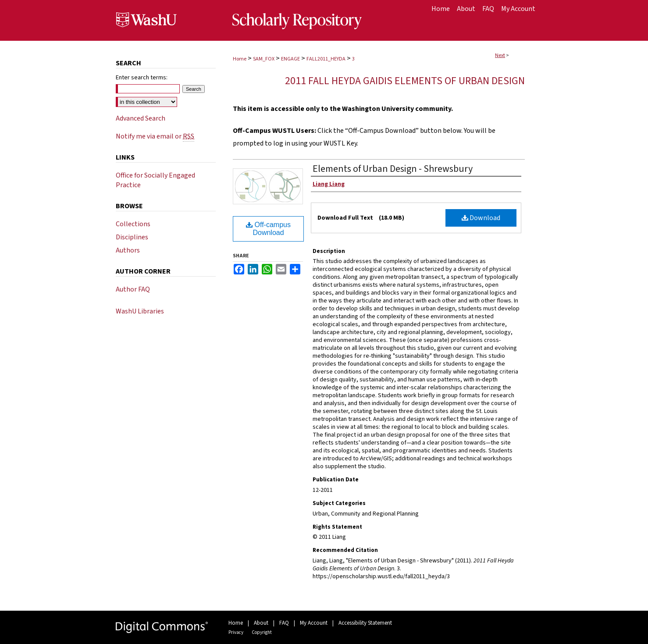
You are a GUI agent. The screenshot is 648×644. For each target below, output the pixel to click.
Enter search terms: (142, 78)
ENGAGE (290, 59)
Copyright (262, 632)
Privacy (236, 632)
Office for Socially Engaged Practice (155, 180)
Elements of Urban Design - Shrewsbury (393, 169)
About (261, 623)
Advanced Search (141, 118)
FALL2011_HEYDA (326, 59)
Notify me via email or (155, 136)
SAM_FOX (264, 59)
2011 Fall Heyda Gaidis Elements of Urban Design (405, 81)
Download (481, 218)
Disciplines (132, 237)
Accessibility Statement (365, 623)
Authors (128, 250)
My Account (314, 623)
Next (500, 55)
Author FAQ (133, 289)
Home (240, 59)
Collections (133, 224)
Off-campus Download (268, 229)
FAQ (284, 623)
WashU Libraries (140, 311)
